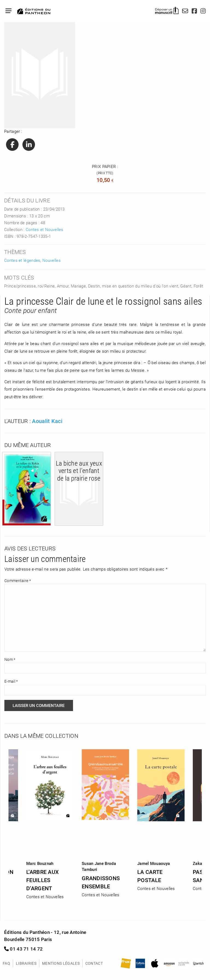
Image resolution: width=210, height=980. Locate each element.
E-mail (11, 681)
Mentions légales (61, 963)
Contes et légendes (22, 260)
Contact (94, 963)
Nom (10, 659)
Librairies (26, 963)
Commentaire (18, 581)
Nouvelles (52, 260)
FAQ (6, 963)
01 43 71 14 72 (24, 949)
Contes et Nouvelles (45, 229)
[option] (105, 822)
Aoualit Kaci (47, 421)
